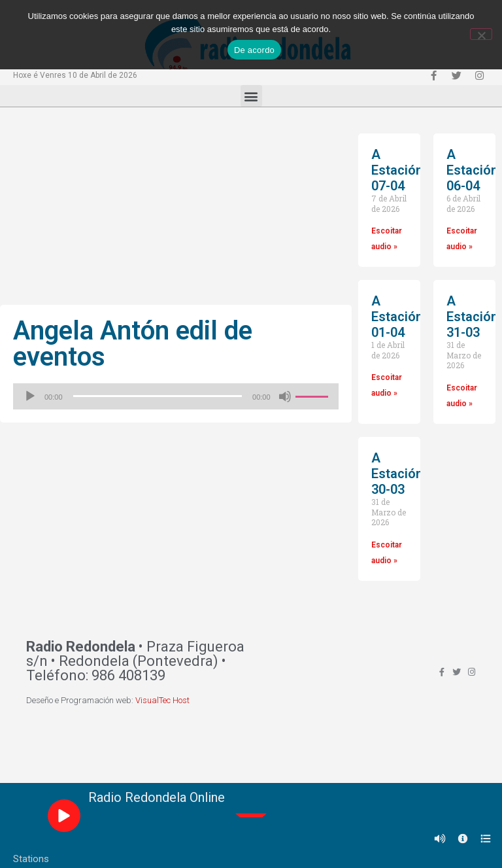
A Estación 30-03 (397, 474)
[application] (176, 396)
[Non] (481, 34)
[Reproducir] (30, 396)
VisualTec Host (162, 700)
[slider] (158, 396)
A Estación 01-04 (397, 317)
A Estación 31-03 (472, 317)
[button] (251, 96)
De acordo (254, 50)
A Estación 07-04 (397, 170)
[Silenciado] (285, 396)
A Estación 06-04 (472, 170)
